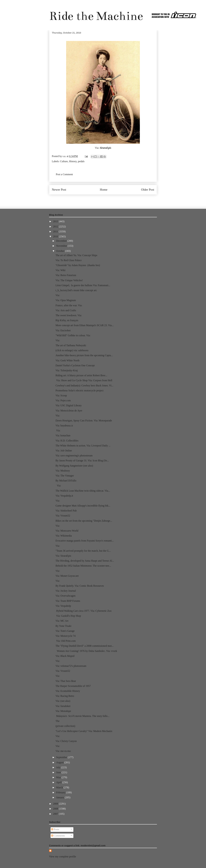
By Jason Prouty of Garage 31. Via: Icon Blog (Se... (82, 460)
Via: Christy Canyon (66, 741)
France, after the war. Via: (69, 305)
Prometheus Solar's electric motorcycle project (80, 390)
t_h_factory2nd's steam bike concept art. (76, 290)
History (73, 161)
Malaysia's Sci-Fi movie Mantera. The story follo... (82, 716)
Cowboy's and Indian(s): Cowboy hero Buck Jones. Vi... (84, 386)
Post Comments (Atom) (110, 199)
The (58, 721)
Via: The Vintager (65, 476)
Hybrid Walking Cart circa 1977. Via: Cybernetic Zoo (84, 611)
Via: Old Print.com (66, 641)
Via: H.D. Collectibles (67, 441)
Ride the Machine (96, 16)
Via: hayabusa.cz (64, 425)
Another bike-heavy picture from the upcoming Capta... (84, 355)
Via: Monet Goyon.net (67, 576)
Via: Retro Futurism (66, 275)
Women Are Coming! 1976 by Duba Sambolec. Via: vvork (86, 651)
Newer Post (59, 190)
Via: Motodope (63, 711)
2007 (56, 814)
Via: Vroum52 (63, 516)
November (62, 246)
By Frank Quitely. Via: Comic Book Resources (80, 586)
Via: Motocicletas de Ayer (69, 411)
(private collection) (65, 726)
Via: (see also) (63, 701)
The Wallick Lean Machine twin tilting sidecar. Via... (83, 491)
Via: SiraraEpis (63, 556)
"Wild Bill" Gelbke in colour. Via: (73, 335)
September (62, 757)
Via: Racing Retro (65, 696)
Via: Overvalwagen (66, 596)
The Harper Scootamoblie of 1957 (73, 686)
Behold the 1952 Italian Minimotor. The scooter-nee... (83, 566)
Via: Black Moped (65, 656)
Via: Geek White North (67, 360)
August (60, 762)
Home (104, 190)
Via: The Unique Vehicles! (69, 280)
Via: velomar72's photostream (71, 666)
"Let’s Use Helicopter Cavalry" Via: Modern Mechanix (84, 731)
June (59, 772)
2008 (56, 809)
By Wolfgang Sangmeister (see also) (74, 466)
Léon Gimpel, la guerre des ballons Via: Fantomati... (83, 285)
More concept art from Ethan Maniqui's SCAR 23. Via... (85, 325)
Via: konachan (63, 435)
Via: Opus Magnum (66, 300)
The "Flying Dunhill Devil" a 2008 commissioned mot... (85, 646)
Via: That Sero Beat (66, 681)
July (59, 767)
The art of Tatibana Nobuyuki (71, 345)
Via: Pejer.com (63, 400)
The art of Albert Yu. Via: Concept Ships (76, 255)
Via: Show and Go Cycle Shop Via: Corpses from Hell (84, 380)
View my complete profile (63, 857)
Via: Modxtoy (63, 471)
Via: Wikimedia (64, 536)
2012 (56, 227)
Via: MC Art (62, 621)
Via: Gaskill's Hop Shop (68, 616)
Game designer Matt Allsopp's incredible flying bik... (83, 506)
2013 (56, 221)
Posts (55, 829)
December (62, 241)
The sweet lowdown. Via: (69, 315)
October (61, 251)
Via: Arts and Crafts (66, 310)
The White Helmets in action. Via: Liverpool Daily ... (83, 446)
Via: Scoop (61, 395)
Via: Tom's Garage (65, 631)
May (59, 777)
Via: (58, 295)
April (59, 782)
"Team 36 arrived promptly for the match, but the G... (83, 551)
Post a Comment (64, 174)
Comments (58, 836)
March (60, 787)
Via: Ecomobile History (68, 691)
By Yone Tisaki (63, 626)
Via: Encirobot (63, 330)
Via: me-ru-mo (63, 751)
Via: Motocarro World (67, 531)
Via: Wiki (61, 270)
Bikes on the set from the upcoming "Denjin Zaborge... (84, 521)
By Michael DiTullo (66, 481)
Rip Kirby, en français (67, 320)
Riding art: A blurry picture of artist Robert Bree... (81, 375)
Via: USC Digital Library (69, 405)
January (61, 797)
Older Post (148, 190)
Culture (64, 161)
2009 (56, 804)
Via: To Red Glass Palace (69, 260)
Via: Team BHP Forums (68, 601)
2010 (56, 236)
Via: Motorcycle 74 (66, 636)
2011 (56, 231)
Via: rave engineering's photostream (74, 456)
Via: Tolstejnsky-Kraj (67, 370)
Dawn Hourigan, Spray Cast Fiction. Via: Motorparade (84, 421)
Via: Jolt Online (64, 451)
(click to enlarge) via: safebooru (72, 350)
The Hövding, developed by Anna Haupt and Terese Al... (85, 561)
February (61, 792)
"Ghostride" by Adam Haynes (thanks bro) (78, 265)
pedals (81, 161)
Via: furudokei (63, 706)
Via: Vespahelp (63, 606)
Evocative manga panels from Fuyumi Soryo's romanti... (85, 541)
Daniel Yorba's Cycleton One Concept (75, 365)
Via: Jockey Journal (66, 591)
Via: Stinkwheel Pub (66, 511)
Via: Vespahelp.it (64, 496)
